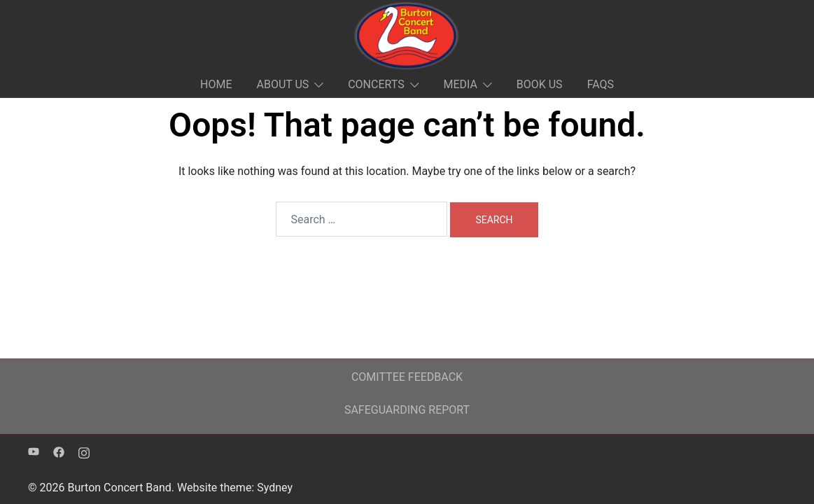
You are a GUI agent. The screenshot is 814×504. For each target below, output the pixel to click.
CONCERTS (376, 84)
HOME (216, 84)
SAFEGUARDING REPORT (407, 410)
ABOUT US (282, 84)
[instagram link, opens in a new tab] (84, 451)
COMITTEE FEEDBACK (407, 377)
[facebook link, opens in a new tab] (59, 451)
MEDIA (460, 84)
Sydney (275, 488)
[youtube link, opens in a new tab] (34, 451)
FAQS (601, 84)
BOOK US (540, 84)
